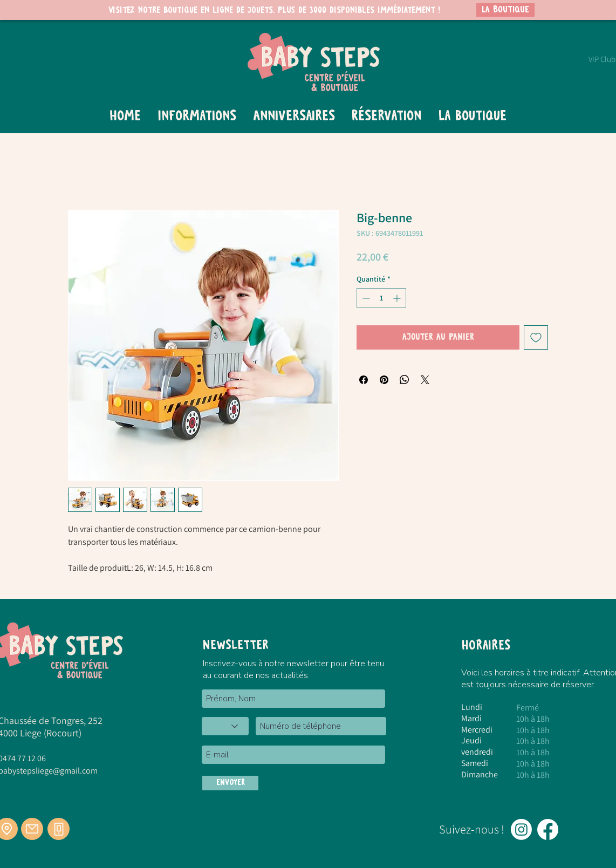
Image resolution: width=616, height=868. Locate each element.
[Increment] (398, 298)
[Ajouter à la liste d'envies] (536, 337)
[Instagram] (521, 829)
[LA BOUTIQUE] (505, 10)
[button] (197, 117)
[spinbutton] (381, 298)
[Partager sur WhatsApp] (405, 380)
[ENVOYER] (230, 783)
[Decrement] (365, 298)
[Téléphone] (59, 829)
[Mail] (32, 829)
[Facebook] (548, 829)
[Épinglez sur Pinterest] (384, 380)
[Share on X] (425, 380)
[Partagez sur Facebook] (364, 380)
